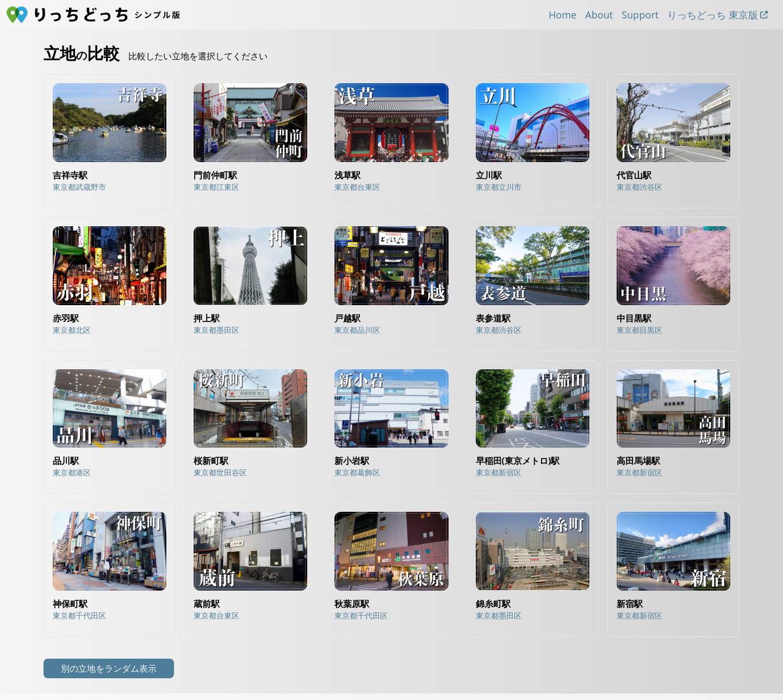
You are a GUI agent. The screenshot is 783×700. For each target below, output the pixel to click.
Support (640, 15)
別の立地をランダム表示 (109, 668)
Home (563, 15)
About (599, 15)
